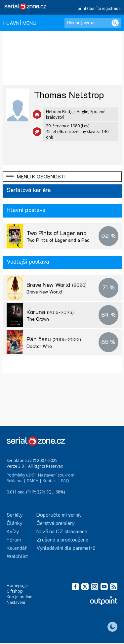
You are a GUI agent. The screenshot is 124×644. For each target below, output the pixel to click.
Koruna (50, 312)
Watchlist (17, 556)
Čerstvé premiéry (56, 523)
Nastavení (16, 602)
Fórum (14, 539)
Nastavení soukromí (57, 475)
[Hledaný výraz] (93, 23)
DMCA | (34, 481)
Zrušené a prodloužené (62, 539)
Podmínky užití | (22, 475)
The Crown (38, 319)
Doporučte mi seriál (59, 515)
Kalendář (17, 548)
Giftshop (15, 591)
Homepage (17, 585)
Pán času (54, 339)
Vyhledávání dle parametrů (66, 548)
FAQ (65, 481)
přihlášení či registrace (99, 8)
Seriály (15, 515)
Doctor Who (39, 346)
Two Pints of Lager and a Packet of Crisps (72, 240)
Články (15, 523)
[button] (62, 177)
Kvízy (13, 531)
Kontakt (50, 481)
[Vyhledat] (115, 23)
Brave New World (57, 285)
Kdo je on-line (20, 597)
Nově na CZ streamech (62, 531)
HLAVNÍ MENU (20, 23)
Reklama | (16, 481)
